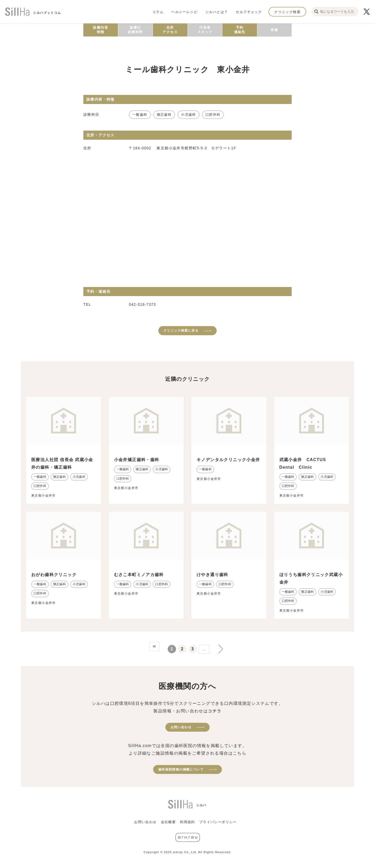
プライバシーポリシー (218, 822)
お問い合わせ (181, 727)
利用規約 (187, 822)
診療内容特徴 (101, 30)
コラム (158, 12)
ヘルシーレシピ (185, 12)
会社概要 (168, 822)
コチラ (215, 711)
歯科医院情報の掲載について (181, 769)
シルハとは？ (217, 12)
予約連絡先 (240, 30)
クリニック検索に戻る (181, 331)
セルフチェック (249, 12)
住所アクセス (170, 30)
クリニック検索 (287, 12)
